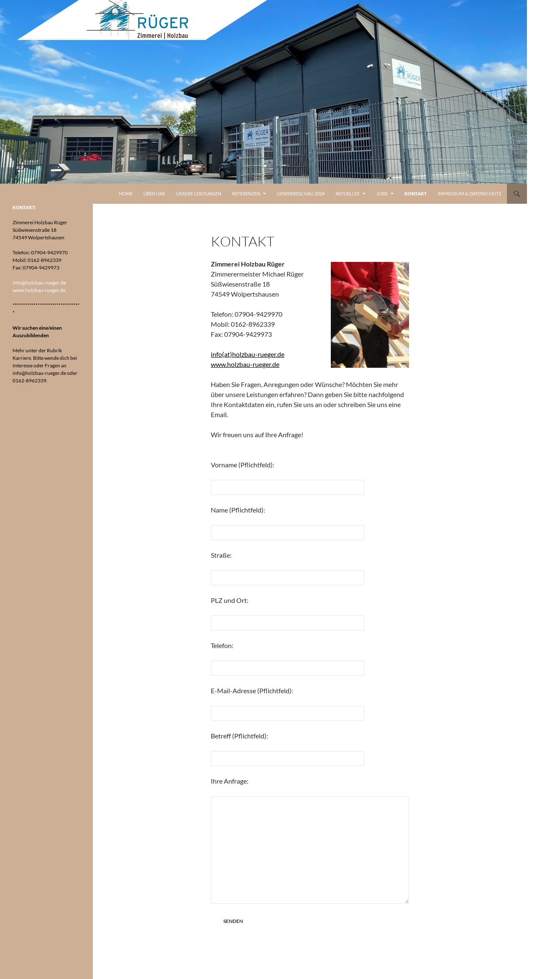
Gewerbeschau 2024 (301, 193)
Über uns (154, 193)
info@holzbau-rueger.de (39, 283)
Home (126, 193)
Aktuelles (348, 193)
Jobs (382, 193)
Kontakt (416, 193)
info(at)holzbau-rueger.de (248, 354)
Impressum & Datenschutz (470, 193)
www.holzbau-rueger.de (245, 364)
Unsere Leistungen (199, 193)
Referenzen (246, 193)
